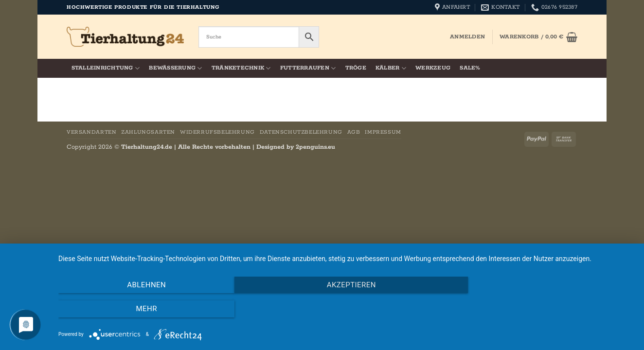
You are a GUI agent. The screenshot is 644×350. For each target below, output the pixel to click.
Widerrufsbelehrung (217, 132)
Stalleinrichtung (106, 68)
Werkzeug (433, 68)
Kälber (391, 68)
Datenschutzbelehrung (301, 132)
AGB (354, 132)
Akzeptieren (346, 309)
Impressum (383, 132)
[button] (467, 37)
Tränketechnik (241, 68)
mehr (548, 309)
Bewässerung (175, 68)
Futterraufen (308, 68)
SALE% (470, 68)
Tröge (356, 68)
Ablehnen (145, 309)
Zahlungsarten (148, 132)
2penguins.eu (315, 147)
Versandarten (91, 132)
